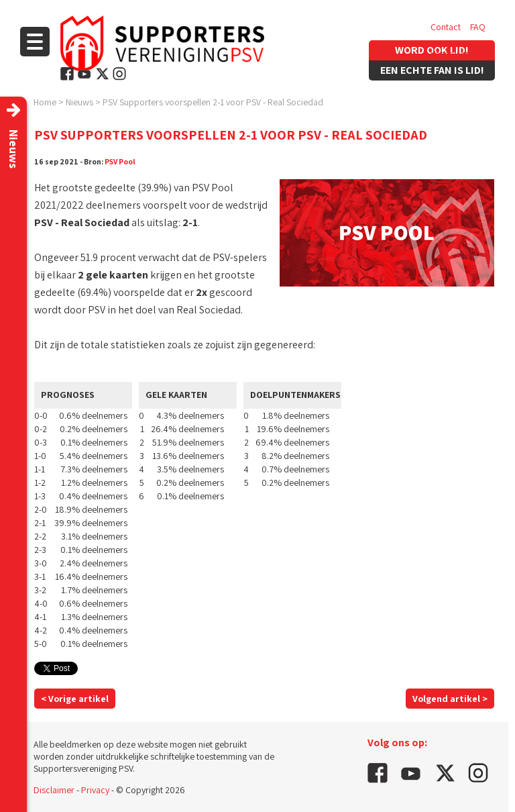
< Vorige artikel (75, 699)
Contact (446, 27)
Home (45, 102)
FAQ (478, 27)
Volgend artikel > (450, 699)
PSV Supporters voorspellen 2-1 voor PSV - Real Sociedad (213, 102)
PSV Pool (120, 161)
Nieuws (79, 102)
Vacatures (450, 54)
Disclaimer (54, 790)
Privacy (95, 790)
